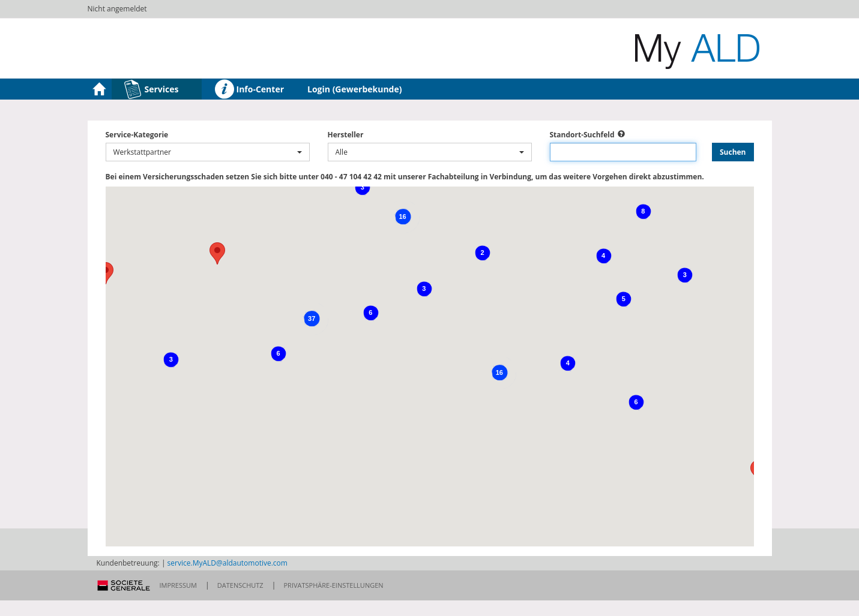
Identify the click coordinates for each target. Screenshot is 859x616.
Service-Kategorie (137, 135)
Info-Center (249, 89)
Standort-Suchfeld (582, 135)
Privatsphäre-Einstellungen (334, 585)
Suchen (733, 152)
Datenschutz (240, 585)
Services (151, 89)
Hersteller (346, 135)
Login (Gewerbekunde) (354, 89)
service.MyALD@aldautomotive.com (228, 563)
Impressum (178, 585)
